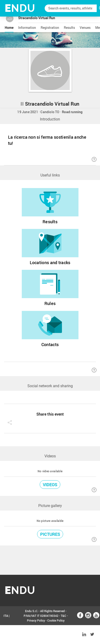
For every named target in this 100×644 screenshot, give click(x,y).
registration (50, 28)
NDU (20, 8)
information (27, 28)
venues (85, 28)
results (69, 28)
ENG (7, 635)
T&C (63, 616)
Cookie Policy (56, 620)
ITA (6, 616)
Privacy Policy (36, 620)
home (9, 28)
